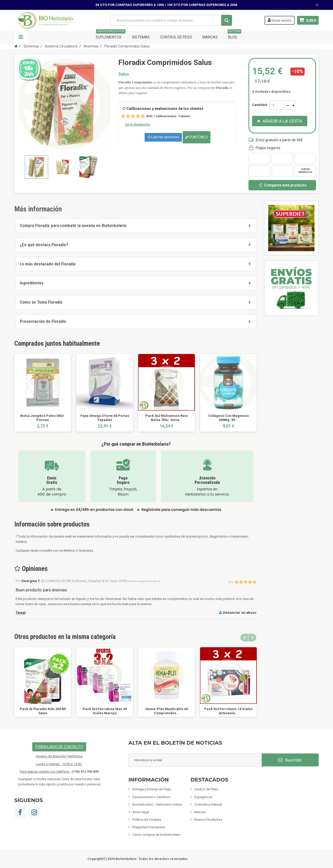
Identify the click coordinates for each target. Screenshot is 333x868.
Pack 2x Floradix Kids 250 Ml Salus (43, 711)
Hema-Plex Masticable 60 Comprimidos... (167, 711)
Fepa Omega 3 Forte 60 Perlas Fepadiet (105, 418)
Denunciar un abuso (238, 613)
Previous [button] (244, 638)
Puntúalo (197, 137)
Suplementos (111, 35)
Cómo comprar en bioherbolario (156, 835)
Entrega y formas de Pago (152, 789)
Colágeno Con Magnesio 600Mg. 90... (229, 418)
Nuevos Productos (208, 820)
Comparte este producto (282, 185)
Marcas (210, 37)
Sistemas (141, 37)
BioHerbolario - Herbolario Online (157, 804)
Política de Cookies (147, 820)
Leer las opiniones (163, 137)
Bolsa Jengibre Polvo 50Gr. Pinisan (43, 418)
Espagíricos (203, 797)
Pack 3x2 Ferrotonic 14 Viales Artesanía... (228, 711)
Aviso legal (141, 812)
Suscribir (290, 760)
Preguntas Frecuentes (149, 827)
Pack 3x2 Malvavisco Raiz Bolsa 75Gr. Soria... (167, 418)
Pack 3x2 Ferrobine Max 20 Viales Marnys (105, 711)
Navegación (21, 37)
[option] (43, 393)
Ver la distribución (137, 125)
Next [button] (252, 638)
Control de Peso (176, 37)
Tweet (21, 613)
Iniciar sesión (280, 20)
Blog (234, 35)
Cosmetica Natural (208, 804)
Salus (124, 74)
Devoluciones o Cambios (151, 797)
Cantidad (260, 105)
